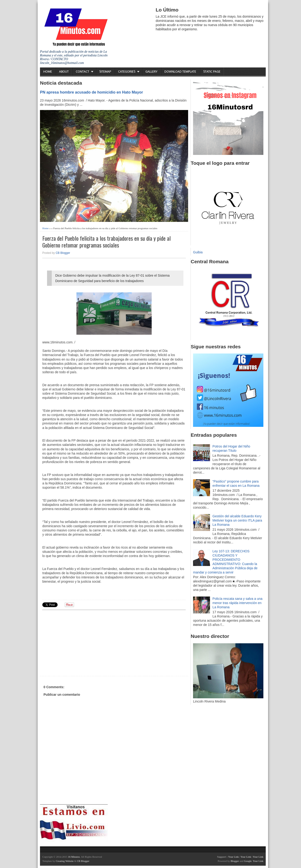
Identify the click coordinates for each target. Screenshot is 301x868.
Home (48, 72)
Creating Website (65, 861)
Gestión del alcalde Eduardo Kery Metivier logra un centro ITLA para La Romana (237, 520)
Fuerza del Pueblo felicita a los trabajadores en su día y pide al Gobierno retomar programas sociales (107, 242)
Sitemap (105, 72)
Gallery (151, 72)
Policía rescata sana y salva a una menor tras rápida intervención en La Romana (238, 603)
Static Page (212, 72)
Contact (82, 72)
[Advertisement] (79, 642)
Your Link (233, 857)
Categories (127, 72)
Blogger (235, 861)
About (64, 72)
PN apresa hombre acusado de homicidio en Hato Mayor (91, 92)
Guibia (198, 252)
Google (248, 861)
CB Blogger (63, 253)
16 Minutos (74, 857)
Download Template (180, 72)
